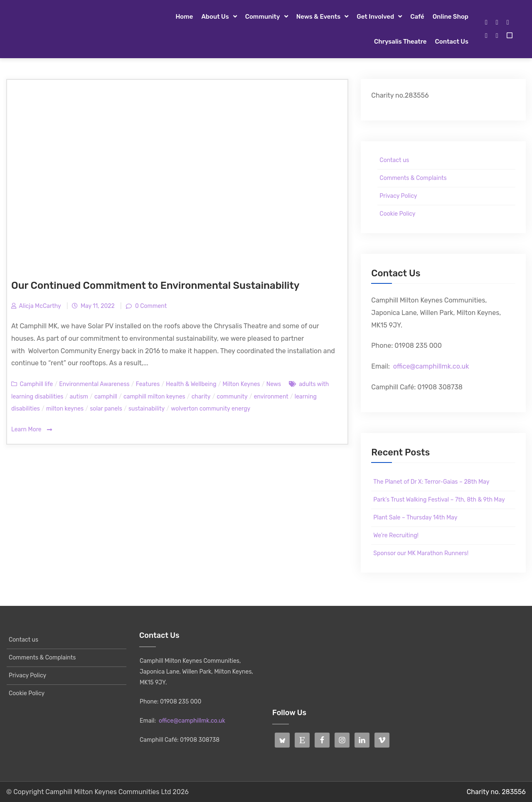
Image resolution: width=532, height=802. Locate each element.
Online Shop (451, 17)
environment (271, 397)
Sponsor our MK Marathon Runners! (421, 553)
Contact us (452, 42)
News (274, 384)
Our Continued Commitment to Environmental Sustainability (155, 285)
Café (417, 17)
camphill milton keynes (154, 397)
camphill (106, 397)
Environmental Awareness (94, 384)
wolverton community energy (211, 409)
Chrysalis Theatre (400, 42)
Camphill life (36, 384)
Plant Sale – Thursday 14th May (415, 518)
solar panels (106, 409)
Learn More (32, 430)
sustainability (147, 409)
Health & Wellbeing (191, 384)
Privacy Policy (398, 196)
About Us (215, 17)
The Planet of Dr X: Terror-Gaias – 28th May (431, 482)
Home (184, 17)
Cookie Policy (397, 214)
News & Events (319, 17)
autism (79, 397)
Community (263, 17)
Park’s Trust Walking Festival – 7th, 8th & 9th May (439, 500)
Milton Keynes (241, 384)
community (232, 397)
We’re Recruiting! (396, 535)
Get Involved (375, 17)
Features (148, 384)
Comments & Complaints (413, 178)
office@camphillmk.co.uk (431, 366)
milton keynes (65, 409)
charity (201, 397)
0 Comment (150, 306)
